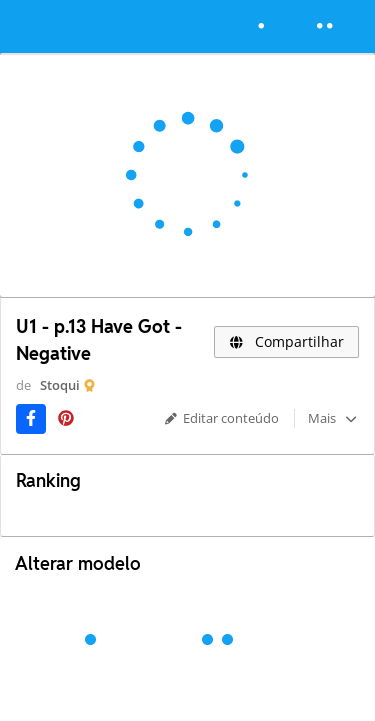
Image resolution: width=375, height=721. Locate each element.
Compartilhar (286, 341)
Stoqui (60, 385)
